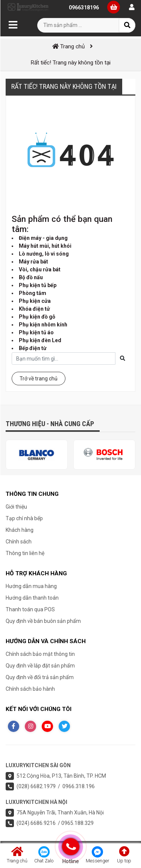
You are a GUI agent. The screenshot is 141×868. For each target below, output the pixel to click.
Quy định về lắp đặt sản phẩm (40, 666)
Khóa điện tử (34, 309)
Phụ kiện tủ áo (36, 332)
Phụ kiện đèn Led (40, 340)
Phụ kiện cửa (35, 301)
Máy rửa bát (33, 262)
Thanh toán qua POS (30, 609)
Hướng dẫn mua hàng (31, 586)
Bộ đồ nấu (31, 277)
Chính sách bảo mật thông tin (40, 654)
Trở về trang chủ (39, 379)
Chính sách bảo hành (30, 689)
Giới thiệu (16, 507)
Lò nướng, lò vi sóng (44, 254)
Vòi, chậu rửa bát (40, 269)
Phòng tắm (33, 293)
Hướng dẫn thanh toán (32, 598)
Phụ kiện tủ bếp (38, 285)
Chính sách (19, 542)
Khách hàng (20, 530)
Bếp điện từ (33, 348)
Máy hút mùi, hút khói (45, 246)
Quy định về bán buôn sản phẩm (43, 621)
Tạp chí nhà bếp (24, 518)
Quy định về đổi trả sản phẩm (40, 677)
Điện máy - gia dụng (43, 238)
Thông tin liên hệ (25, 553)
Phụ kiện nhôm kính (43, 325)
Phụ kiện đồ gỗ (37, 317)
